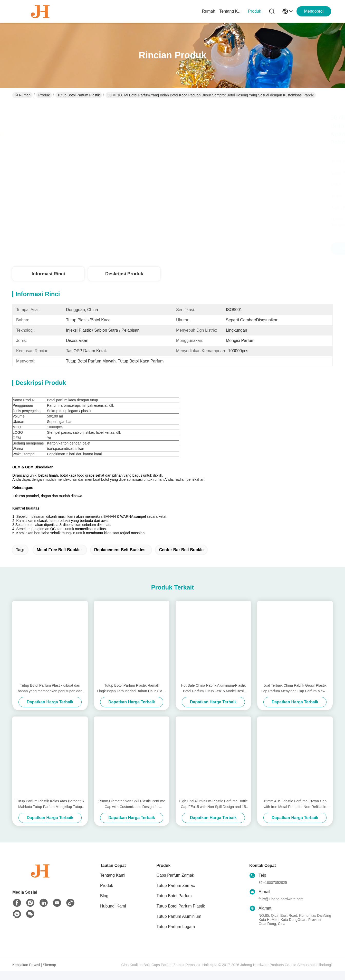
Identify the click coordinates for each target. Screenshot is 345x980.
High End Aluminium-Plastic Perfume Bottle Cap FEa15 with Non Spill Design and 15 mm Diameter (213, 813)
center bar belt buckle (181, 559)
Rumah (209, 11)
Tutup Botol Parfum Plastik (79, 95)
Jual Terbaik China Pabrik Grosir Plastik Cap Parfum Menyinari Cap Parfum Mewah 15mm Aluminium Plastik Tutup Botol (295, 698)
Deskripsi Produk (124, 274)
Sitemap (49, 974)
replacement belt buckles (120, 559)
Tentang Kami (232, 11)
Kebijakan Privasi (26, 974)
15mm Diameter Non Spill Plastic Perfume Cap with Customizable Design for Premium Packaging (132, 813)
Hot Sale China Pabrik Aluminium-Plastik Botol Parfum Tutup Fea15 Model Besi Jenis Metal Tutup (213, 698)
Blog (104, 905)
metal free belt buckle (59, 559)
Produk (255, 11)
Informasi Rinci (48, 274)
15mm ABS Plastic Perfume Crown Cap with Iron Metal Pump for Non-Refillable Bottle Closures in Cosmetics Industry (295, 813)
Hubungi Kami (113, 915)
